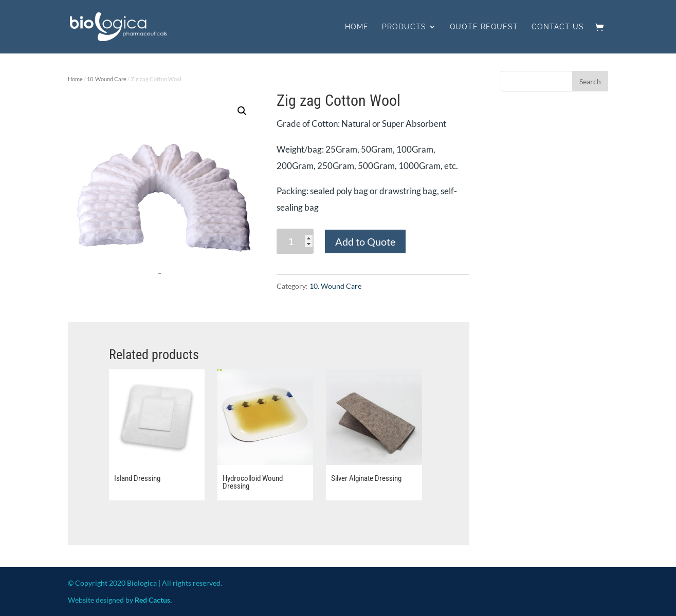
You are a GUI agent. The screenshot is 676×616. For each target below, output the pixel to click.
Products (404, 27)
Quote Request (484, 27)
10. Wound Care (107, 79)
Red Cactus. (153, 600)
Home (357, 27)
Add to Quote (365, 241)
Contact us (558, 27)
